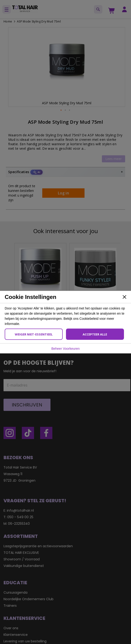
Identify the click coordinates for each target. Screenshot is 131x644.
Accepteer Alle (95, 334)
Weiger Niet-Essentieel (34, 334)
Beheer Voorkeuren (66, 348)
